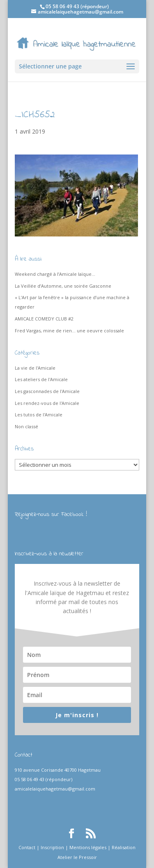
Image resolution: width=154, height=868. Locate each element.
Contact (27, 847)
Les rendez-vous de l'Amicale (47, 403)
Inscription (52, 847)
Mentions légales (88, 847)
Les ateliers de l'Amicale (41, 379)
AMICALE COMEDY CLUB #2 (44, 319)
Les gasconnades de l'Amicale (47, 391)
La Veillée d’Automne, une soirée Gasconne (63, 286)
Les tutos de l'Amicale (39, 415)
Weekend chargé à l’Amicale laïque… (55, 274)
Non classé (26, 426)
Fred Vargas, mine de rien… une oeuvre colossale (69, 331)
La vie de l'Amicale (35, 368)
